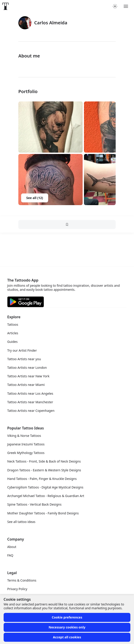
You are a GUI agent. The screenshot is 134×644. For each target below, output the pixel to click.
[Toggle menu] (126, 6)
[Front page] (5, 6)
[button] (50, 127)
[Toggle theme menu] (115, 6)
